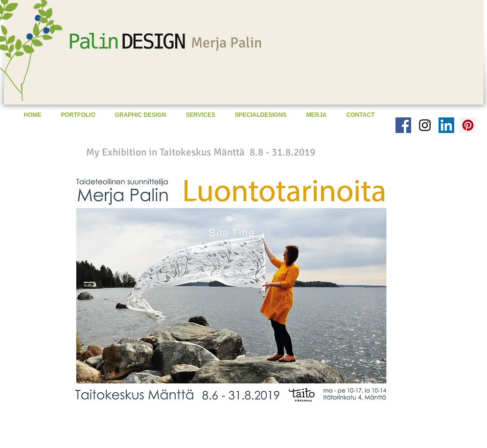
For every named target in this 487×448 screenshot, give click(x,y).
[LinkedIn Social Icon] (446, 125)
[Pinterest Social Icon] (468, 125)
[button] (232, 288)
